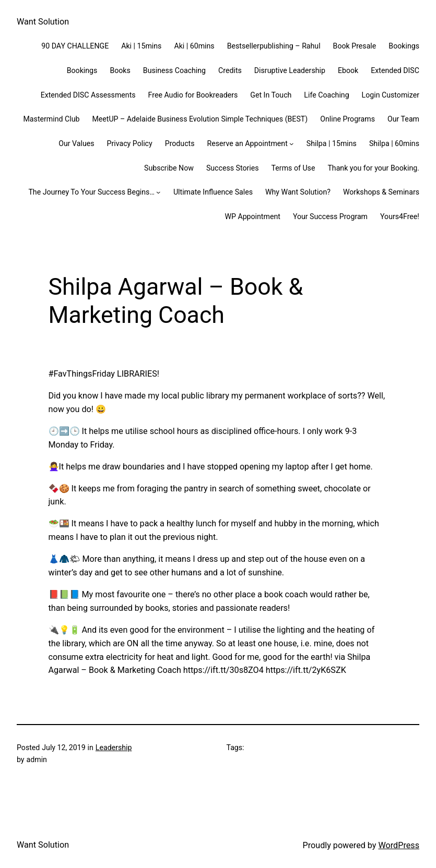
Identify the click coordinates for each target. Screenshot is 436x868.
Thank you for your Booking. (373, 168)
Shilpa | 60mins (394, 143)
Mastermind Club (52, 119)
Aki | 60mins (194, 46)
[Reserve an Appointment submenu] (291, 143)
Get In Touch (271, 95)
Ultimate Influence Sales (213, 192)
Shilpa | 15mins (332, 143)
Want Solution (43, 22)
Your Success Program (330, 216)
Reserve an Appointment (248, 143)
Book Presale (355, 46)
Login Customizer (391, 95)
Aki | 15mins (141, 46)
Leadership (114, 748)
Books (120, 70)
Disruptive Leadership (290, 70)
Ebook (348, 70)
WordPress (399, 845)
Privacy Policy (130, 143)
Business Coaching (174, 70)
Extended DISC (395, 70)
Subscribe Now (169, 168)
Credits (230, 70)
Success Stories (233, 168)
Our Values (76, 143)
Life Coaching (326, 95)
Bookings (404, 46)
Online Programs (347, 119)
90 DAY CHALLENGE (75, 46)
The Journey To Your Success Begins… (91, 192)
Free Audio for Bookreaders (193, 95)
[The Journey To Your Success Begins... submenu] (158, 192)
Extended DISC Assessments (88, 95)
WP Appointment (252, 216)
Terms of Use (293, 168)
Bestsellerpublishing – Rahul (274, 46)
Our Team (403, 119)
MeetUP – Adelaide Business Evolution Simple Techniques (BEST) (200, 119)
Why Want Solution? (298, 192)
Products (180, 143)
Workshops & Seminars (381, 192)
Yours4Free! (400, 216)
